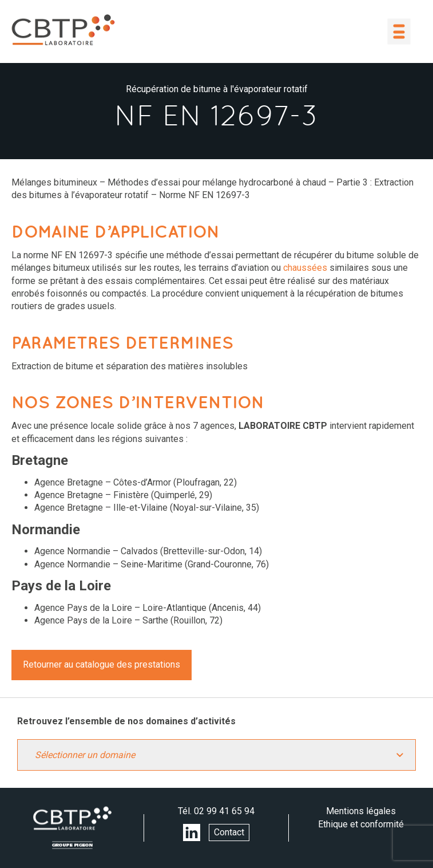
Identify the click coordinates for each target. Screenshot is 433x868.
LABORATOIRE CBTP (63, 30)
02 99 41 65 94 (224, 811)
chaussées (305, 268)
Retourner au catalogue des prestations (102, 664)
